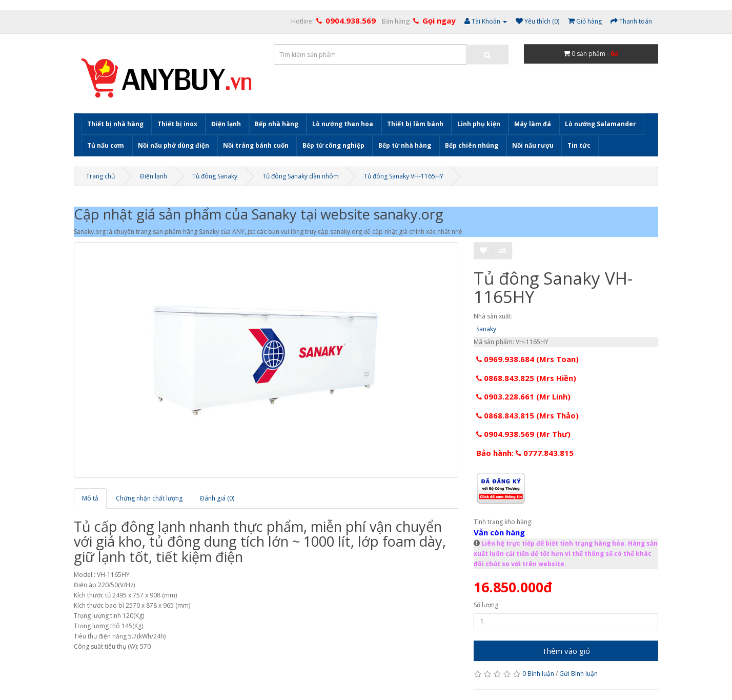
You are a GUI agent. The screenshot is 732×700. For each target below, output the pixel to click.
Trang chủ (100, 176)
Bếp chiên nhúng (472, 145)
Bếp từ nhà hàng (405, 145)
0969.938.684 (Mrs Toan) (527, 359)
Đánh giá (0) (217, 498)
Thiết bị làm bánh (415, 124)
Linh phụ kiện (479, 124)
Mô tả (90, 498)
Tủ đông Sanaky (215, 176)
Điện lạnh (226, 124)
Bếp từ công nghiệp (333, 145)
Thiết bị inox (177, 124)
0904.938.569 (351, 21)
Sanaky (486, 329)
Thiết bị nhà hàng (115, 124)
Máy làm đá (533, 124)
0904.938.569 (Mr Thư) (523, 434)
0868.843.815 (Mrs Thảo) (527, 415)
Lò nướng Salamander (601, 124)
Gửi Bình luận (578, 674)
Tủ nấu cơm (106, 145)
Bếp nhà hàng (277, 124)
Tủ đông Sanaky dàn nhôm (301, 176)
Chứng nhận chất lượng (149, 498)
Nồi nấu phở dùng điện (174, 145)
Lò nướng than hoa (343, 124)
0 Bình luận (538, 674)
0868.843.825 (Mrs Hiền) (526, 378)
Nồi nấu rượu (533, 145)
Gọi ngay (439, 21)
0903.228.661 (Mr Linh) (523, 396)
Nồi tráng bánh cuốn (256, 145)
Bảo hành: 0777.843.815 (525, 453)
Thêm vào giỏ (566, 651)
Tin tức (579, 145)
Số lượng (486, 605)
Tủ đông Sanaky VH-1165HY (404, 176)
